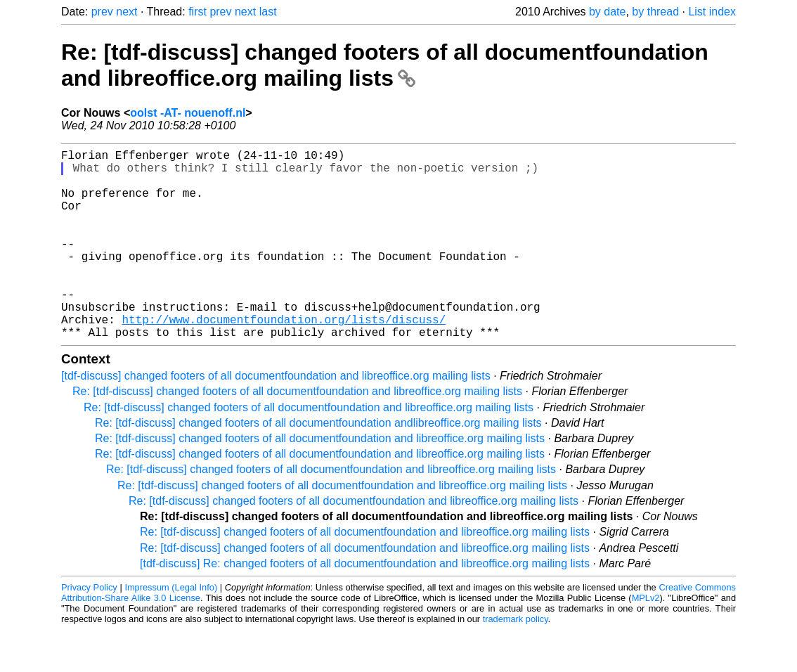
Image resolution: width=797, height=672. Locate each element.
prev (102, 12)
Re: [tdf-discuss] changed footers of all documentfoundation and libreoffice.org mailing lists (385, 65)
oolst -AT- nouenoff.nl (188, 113)
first (197, 12)
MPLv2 (646, 640)
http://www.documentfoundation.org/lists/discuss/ (284, 358)
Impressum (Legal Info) (171, 629)
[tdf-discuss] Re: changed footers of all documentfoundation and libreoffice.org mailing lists (365, 606)
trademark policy (516, 661)
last (268, 12)
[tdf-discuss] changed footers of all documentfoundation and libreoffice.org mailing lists (276, 418)
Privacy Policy (89, 629)
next (127, 12)
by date (607, 12)
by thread (655, 12)
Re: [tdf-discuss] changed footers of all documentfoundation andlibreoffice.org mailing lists (318, 465)
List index (712, 12)
